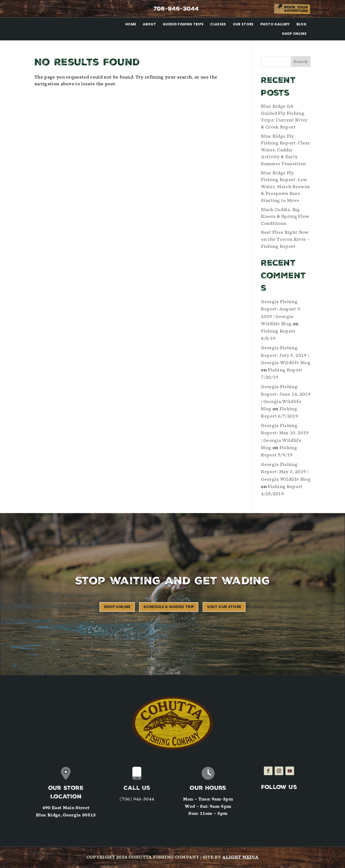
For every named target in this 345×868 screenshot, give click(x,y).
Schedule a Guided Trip (169, 607)
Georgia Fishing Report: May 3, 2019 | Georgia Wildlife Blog (286, 472)
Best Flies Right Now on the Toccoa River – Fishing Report (285, 239)
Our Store (243, 24)
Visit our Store (224, 607)
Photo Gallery (275, 24)
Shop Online (294, 34)
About (149, 24)
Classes (218, 24)
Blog (301, 24)
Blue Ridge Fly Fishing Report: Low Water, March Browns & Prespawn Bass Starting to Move (285, 187)
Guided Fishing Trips (183, 24)
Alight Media (240, 857)
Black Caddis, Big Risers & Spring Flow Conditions (285, 216)
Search (301, 62)
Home (131, 24)
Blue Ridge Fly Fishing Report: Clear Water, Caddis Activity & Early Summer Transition (285, 150)
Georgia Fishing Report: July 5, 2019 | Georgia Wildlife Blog (286, 355)
